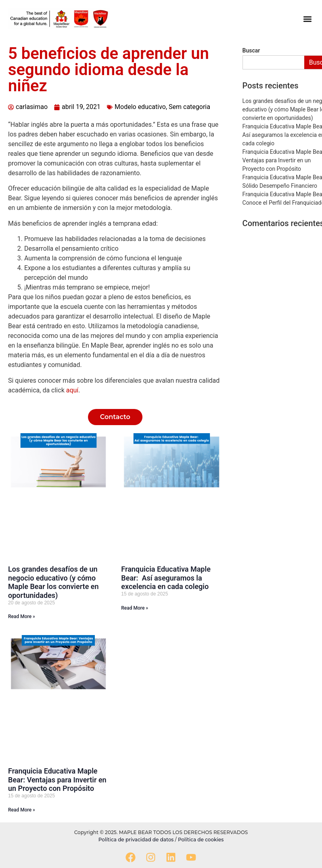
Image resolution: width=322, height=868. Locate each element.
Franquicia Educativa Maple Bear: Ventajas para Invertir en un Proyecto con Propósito (57, 780)
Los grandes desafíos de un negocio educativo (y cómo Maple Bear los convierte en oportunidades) (53, 582)
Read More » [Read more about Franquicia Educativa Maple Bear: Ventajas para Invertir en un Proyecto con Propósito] (22, 810)
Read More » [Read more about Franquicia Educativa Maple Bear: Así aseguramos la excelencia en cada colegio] (135, 608)
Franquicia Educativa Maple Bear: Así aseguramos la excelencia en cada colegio (166, 578)
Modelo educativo (140, 107)
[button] (307, 19)
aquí (72, 390)
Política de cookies (201, 840)
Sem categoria (189, 107)
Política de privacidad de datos (137, 840)
